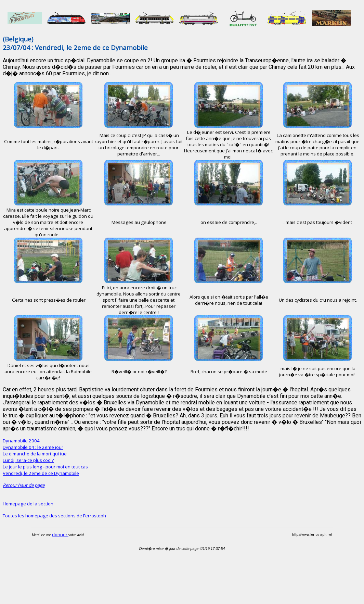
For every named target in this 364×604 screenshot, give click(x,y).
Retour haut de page (24, 485)
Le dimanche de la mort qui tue (35, 454)
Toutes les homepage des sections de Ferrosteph (54, 516)
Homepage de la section (28, 504)
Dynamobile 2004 (21, 441)
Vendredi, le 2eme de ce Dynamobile (41, 473)
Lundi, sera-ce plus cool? (28, 460)
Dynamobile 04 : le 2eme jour (33, 447)
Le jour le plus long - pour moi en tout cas (45, 467)
